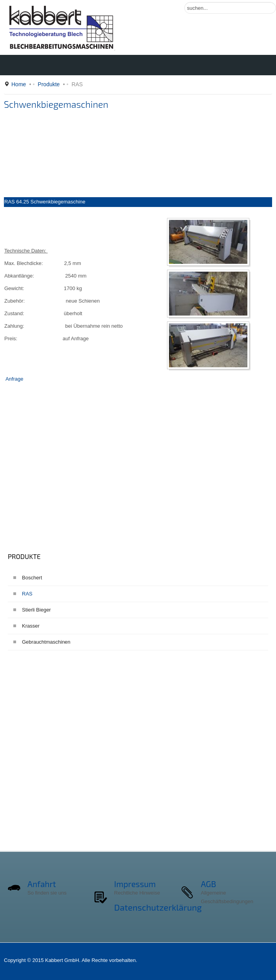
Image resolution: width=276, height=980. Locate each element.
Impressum (135, 884)
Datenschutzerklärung (158, 907)
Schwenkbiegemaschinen (56, 104)
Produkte (49, 84)
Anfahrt (42, 884)
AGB (208, 884)
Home (19, 84)
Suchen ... (184, 2)
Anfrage (15, 379)
